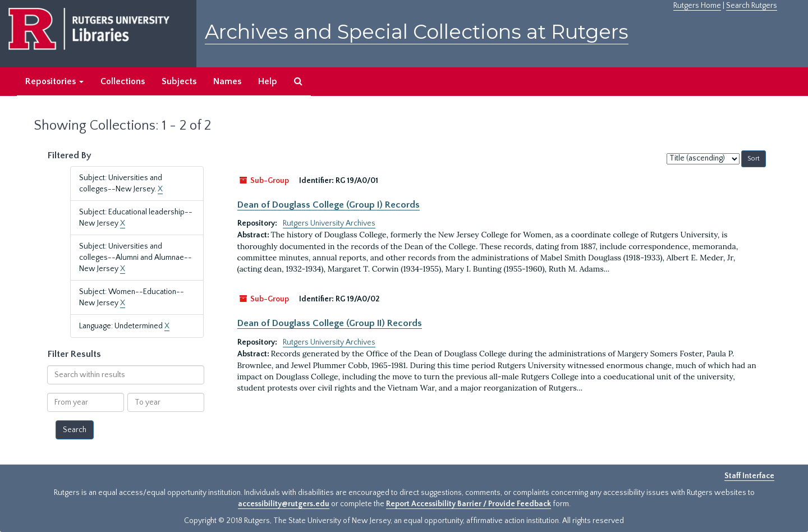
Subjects (179, 81)
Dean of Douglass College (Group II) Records (330, 323)
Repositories (54, 81)
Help (268, 81)
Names (227, 81)
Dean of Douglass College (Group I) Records (329, 205)
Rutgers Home (697, 6)
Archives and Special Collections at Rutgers (417, 32)
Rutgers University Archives (329, 223)
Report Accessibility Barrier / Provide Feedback (469, 504)
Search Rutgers (752, 6)
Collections (123, 81)
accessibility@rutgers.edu (284, 504)
